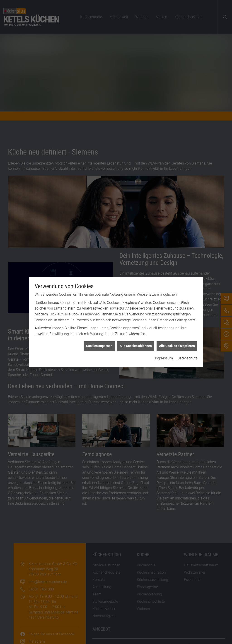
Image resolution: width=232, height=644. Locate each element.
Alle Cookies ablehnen (136, 336)
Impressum (164, 349)
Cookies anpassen (99, 336)
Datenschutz (187, 349)
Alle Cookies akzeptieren (177, 336)
